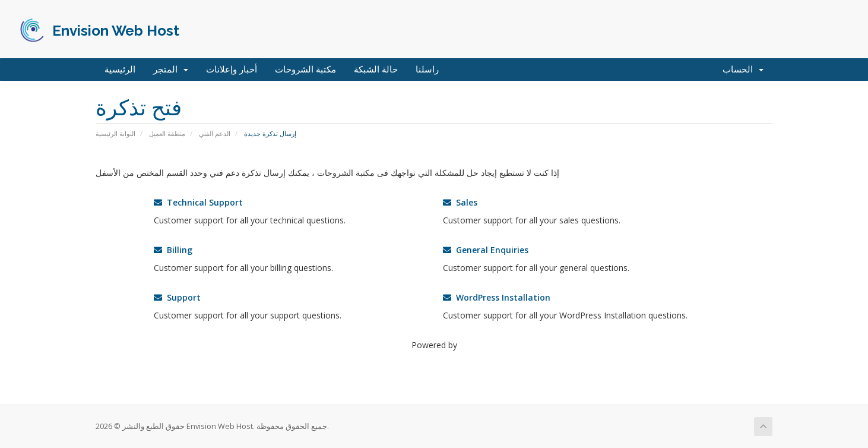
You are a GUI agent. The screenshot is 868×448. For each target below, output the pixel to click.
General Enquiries (486, 250)
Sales (460, 202)
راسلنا (427, 70)
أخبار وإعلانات (232, 70)
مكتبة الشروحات (305, 70)
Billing (173, 250)
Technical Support (198, 202)
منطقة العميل (167, 133)
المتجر (171, 70)
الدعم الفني (215, 133)
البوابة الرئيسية (115, 133)
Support (177, 297)
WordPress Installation (497, 297)
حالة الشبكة (376, 70)
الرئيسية (120, 70)
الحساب (743, 70)
